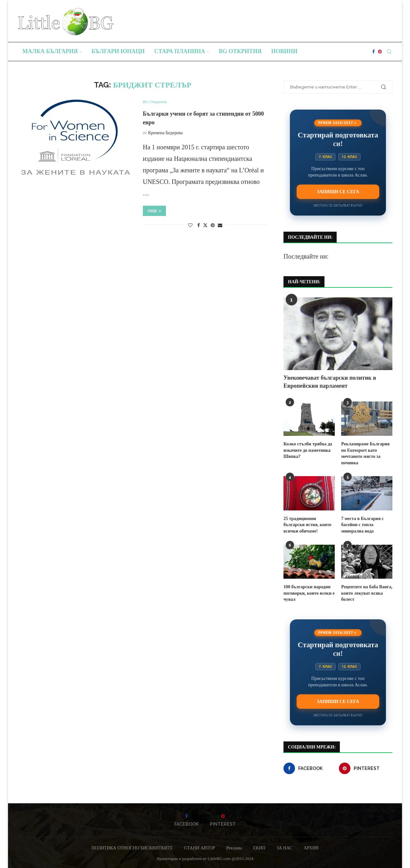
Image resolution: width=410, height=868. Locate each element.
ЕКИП (259, 848)
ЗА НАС (284, 848)
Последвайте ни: (306, 256)
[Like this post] (190, 226)
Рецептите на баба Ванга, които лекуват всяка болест (367, 593)
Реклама (234, 848)
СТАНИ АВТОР (200, 848)
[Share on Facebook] (199, 226)
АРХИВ (311, 848)
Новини (284, 51)
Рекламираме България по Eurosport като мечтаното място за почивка (365, 453)
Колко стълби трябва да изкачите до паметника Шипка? (308, 450)
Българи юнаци (118, 51)
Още (155, 211)
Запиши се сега (338, 192)
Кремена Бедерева (165, 133)
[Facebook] (373, 52)
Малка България (50, 51)
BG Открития (240, 51)
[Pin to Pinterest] (213, 226)
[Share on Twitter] (205, 225)
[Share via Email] (220, 226)
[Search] (389, 52)
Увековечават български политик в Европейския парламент (330, 382)
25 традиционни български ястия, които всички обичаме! (307, 525)
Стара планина (180, 51)
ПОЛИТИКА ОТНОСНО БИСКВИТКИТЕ (132, 848)
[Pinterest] (380, 52)
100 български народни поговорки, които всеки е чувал (309, 593)
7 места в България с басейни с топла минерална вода (362, 525)
